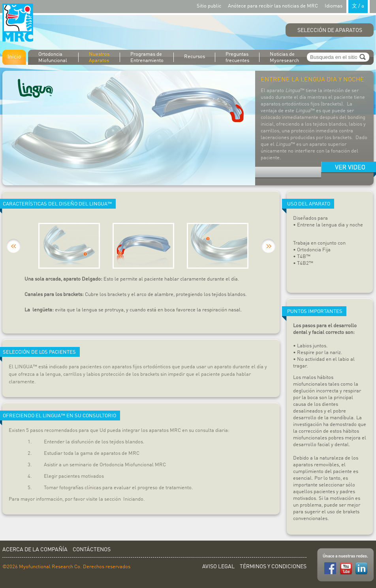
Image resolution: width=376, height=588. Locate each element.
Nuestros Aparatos (99, 57)
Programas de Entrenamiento (147, 57)
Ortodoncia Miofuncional (53, 57)
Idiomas (347, 6)
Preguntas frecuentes (237, 57)
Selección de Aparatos (330, 30)
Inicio (14, 57)
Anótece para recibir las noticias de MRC (273, 6)
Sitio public (209, 6)
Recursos (195, 57)
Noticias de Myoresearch (284, 57)
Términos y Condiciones (273, 567)
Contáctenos (92, 550)
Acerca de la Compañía (35, 550)
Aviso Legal (218, 567)
